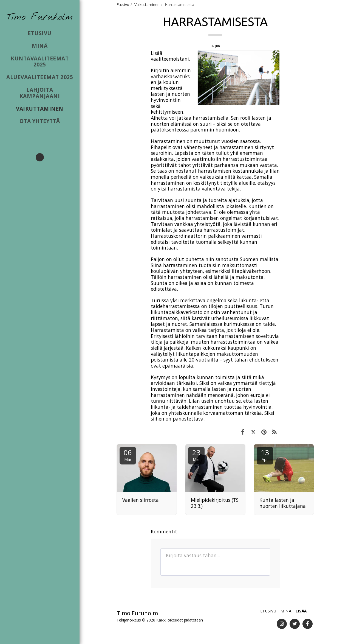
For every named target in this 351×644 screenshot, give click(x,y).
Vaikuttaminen (147, 5)
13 (265, 455)
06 (128, 455)
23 (196, 455)
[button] (40, 157)
